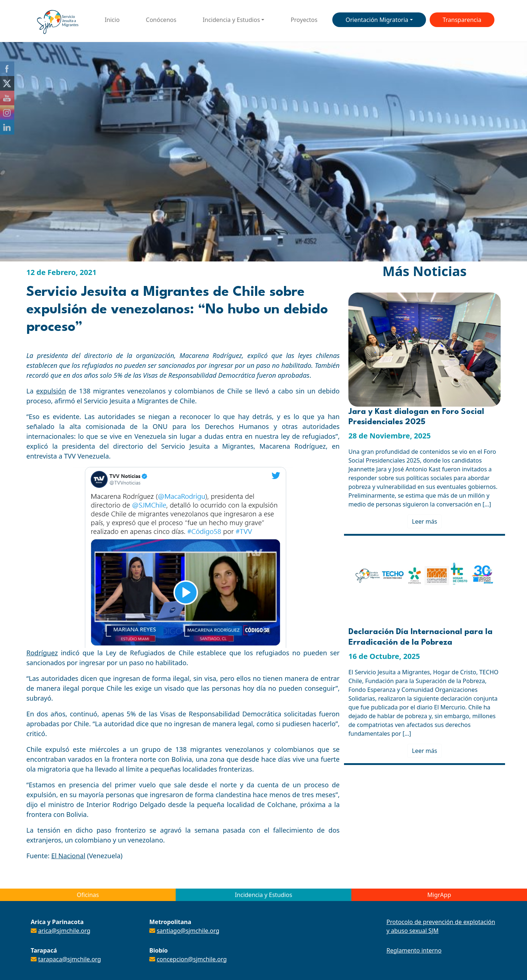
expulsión (51, 391)
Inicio (112, 20)
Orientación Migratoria (377, 20)
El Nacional (68, 856)
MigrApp (439, 895)
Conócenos (161, 20)
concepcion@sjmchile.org (192, 959)
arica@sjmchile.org (64, 931)
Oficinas (88, 895)
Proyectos (304, 20)
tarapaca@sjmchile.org (70, 959)
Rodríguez (42, 653)
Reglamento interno (414, 950)
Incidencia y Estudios (231, 20)
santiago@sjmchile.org (188, 931)
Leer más (425, 521)
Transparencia (462, 20)
